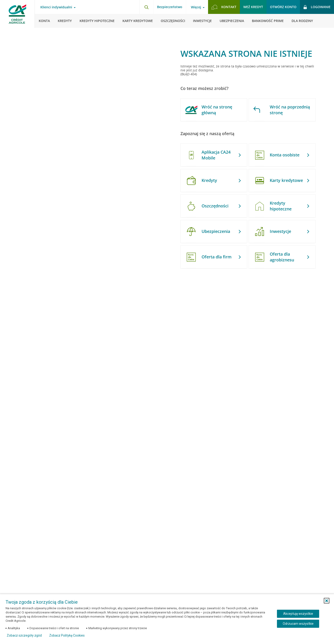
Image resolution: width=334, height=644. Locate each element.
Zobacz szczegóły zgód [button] (24, 635)
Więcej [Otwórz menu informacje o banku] (196, 7)
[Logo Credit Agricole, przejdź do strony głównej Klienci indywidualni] (17, 14)
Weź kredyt (253, 7)
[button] (327, 601)
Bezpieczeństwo (170, 7)
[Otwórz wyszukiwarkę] (146, 7)
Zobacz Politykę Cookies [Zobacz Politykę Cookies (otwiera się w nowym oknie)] (67, 635)
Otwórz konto (283, 7)
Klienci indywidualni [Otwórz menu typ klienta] (56, 7)
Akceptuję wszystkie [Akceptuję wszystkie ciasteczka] (298, 614)
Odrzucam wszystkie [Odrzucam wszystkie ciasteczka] (298, 624)
